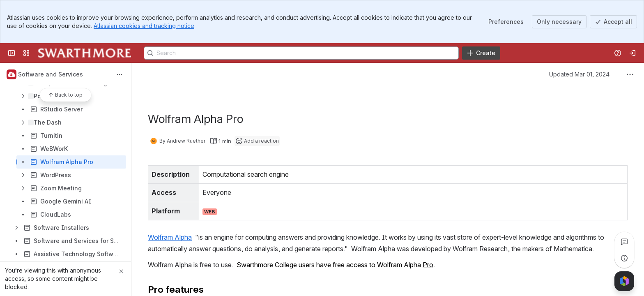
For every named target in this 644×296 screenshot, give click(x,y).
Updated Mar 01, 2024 (579, 74)
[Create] (481, 53)
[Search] (301, 53)
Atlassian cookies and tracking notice (144, 26)
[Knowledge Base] (84, 53)
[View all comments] (624, 242)
